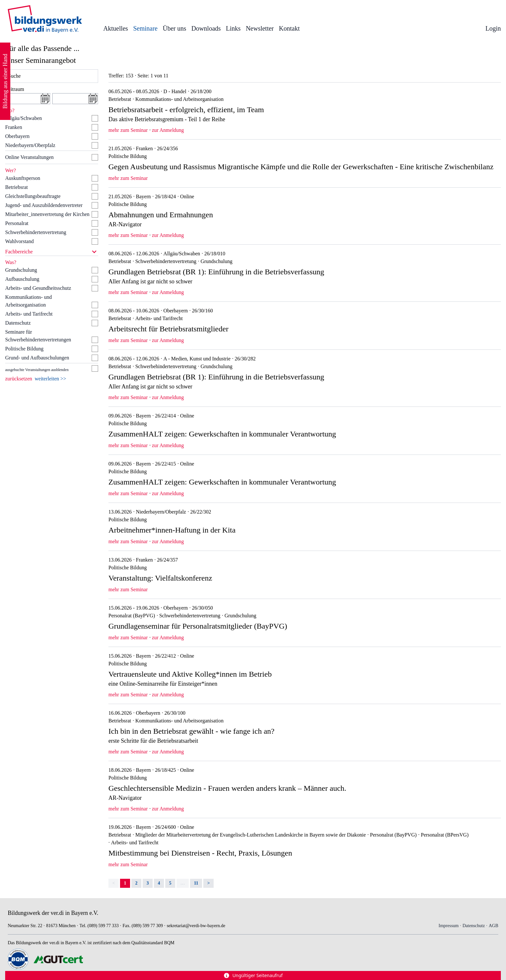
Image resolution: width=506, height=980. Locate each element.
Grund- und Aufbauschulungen (37, 358)
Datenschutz (18, 323)
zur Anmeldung (168, 130)
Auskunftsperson (23, 178)
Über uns (174, 28)
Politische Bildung (24, 349)
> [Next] (208, 883)
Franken (14, 127)
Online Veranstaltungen (29, 157)
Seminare (146, 28)
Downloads (206, 28)
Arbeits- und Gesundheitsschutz (38, 288)
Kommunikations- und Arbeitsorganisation (28, 301)
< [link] (114, 883)
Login (493, 28)
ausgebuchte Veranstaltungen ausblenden (37, 370)
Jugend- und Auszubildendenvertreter (44, 205)
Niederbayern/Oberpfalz (30, 145)
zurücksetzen (19, 379)
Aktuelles (116, 28)
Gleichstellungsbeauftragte (33, 196)
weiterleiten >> (51, 379)
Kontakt (289, 28)
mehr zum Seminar (128, 130)
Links (233, 28)
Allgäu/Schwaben (24, 118)
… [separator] (183, 883)
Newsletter (260, 28)
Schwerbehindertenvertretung (36, 232)
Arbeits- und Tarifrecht (29, 314)
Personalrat (17, 223)
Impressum (449, 926)
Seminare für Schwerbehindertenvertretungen (38, 336)
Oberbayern (17, 136)
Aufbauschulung (22, 279)
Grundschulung (21, 270)
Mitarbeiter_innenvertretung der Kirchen (47, 214)
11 (196, 883)
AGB (493, 926)
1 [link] (125, 883)
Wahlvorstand (19, 241)
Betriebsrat (16, 187)
